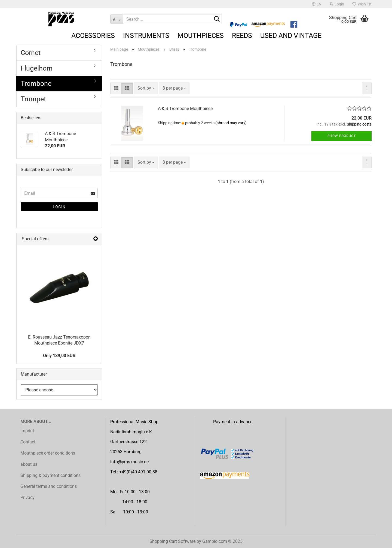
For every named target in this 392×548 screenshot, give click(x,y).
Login (59, 207)
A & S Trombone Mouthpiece (185, 109)
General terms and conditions (49, 486)
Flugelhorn (37, 68)
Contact (28, 442)
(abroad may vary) (231, 123)
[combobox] (146, 88)
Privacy (27, 497)
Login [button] (337, 4)
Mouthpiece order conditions (48, 453)
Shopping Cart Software (172, 541)
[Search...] (117, 19)
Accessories (93, 36)
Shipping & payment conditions (50, 475)
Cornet (31, 53)
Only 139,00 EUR (59, 356)
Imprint (27, 431)
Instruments (146, 36)
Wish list (362, 4)
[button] (317, 4)
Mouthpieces (201, 36)
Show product (342, 136)
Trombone (36, 83)
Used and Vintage (291, 36)
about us (29, 464)
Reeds (242, 36)
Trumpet (33, 99)
